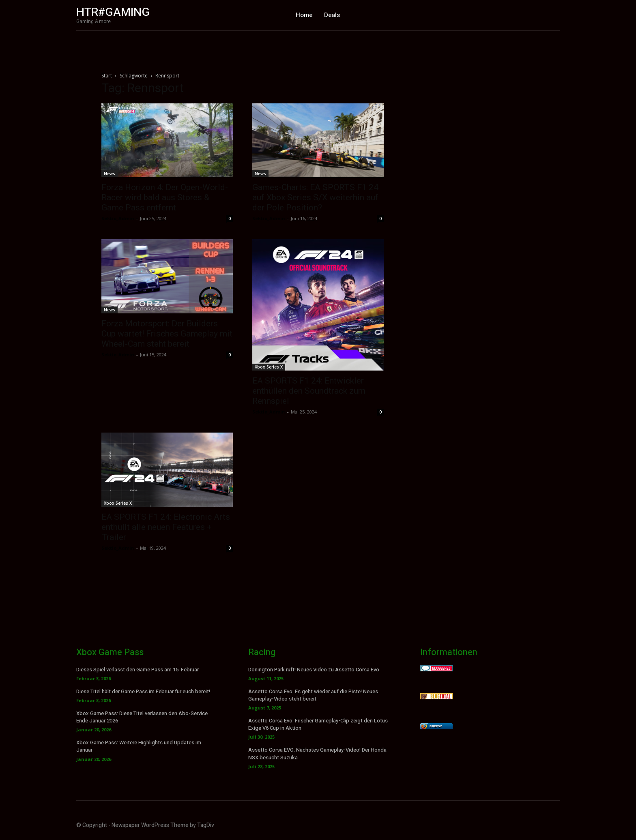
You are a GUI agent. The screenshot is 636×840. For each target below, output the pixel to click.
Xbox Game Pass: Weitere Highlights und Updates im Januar (139, 746)
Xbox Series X (269, 367)
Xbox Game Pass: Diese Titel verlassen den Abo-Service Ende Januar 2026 (142, 717)
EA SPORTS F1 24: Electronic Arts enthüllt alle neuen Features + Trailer (166, 527)
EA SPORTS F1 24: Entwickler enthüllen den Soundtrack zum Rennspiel (309, 391)
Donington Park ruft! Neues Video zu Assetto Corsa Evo (314, 670)
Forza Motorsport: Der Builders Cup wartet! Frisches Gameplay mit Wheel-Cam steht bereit (167, 334)
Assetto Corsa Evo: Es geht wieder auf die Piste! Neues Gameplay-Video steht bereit (313, 695)
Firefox (436, 726)
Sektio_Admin (118, 218)
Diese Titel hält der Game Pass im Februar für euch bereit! (143, 691)
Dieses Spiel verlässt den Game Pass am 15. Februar (138, 670)
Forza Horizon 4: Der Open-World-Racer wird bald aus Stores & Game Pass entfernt (165, 197)
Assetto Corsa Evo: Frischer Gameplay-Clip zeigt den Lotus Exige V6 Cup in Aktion (318, 724)
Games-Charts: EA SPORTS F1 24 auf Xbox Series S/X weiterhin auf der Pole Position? (315, 197)
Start (107, 76)
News (110, 174)
